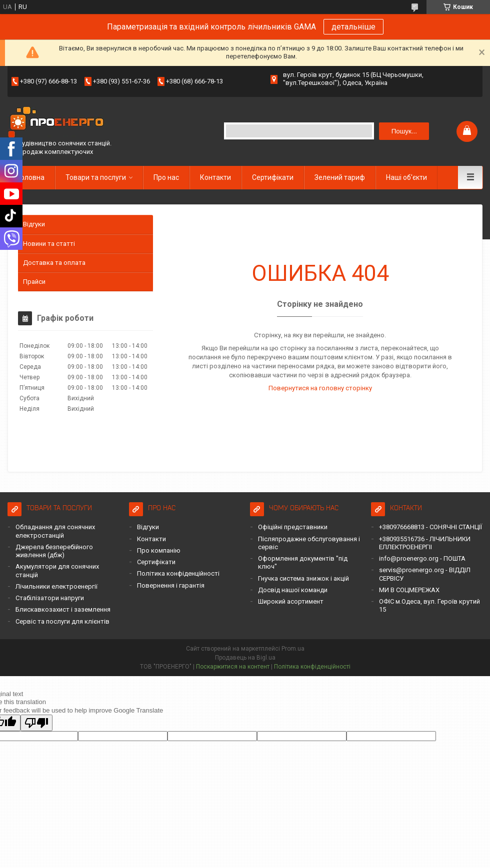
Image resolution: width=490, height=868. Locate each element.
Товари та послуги (96, 177)
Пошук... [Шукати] (404, 131)
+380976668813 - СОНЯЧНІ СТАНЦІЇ (430, 527)
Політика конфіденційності (178, 573)
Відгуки (34, 224)
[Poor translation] (36, 723)
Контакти (215, 177)
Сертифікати (273, 177)
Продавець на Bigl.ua (245, 658)
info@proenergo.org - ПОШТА (422, 558)
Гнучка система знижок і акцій (303, 578)
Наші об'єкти (406, 177)
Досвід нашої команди (293, 590)
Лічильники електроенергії (56, 586)
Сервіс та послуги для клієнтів (62, 621)
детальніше (353, 27)
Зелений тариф (340, 177)
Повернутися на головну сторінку (320, 388)
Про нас (166, 177)
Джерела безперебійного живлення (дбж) (54, 551)
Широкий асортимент (291, 601)
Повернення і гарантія (171, 585)
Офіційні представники (293, 527)
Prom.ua (293, 649)
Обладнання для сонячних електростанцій (55, 531)
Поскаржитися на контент (233, 667)
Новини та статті (49, 244)
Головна (31, 177)
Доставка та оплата (54, 263)
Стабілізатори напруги (50, 598)
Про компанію (159, 550)
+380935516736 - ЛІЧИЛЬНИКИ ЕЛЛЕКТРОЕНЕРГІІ (425, 543)
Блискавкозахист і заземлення (63, 609)
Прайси (34, 282)
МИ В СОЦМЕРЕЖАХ (409, 590)
